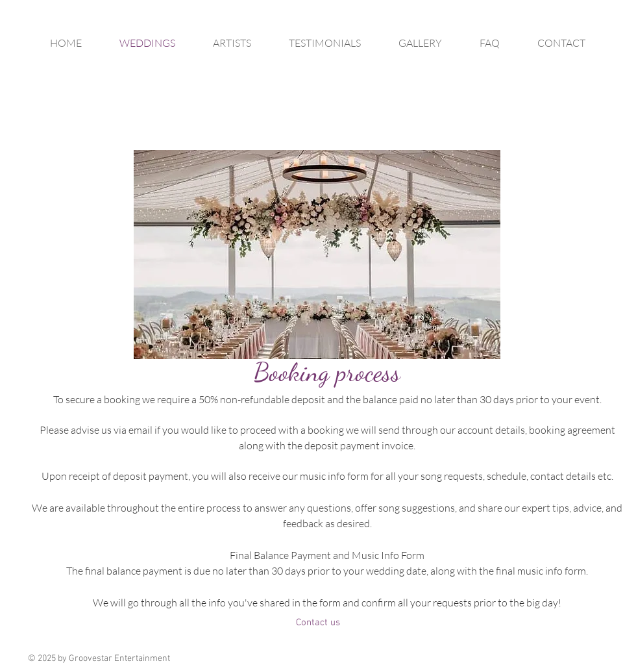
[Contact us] (318, 623)
